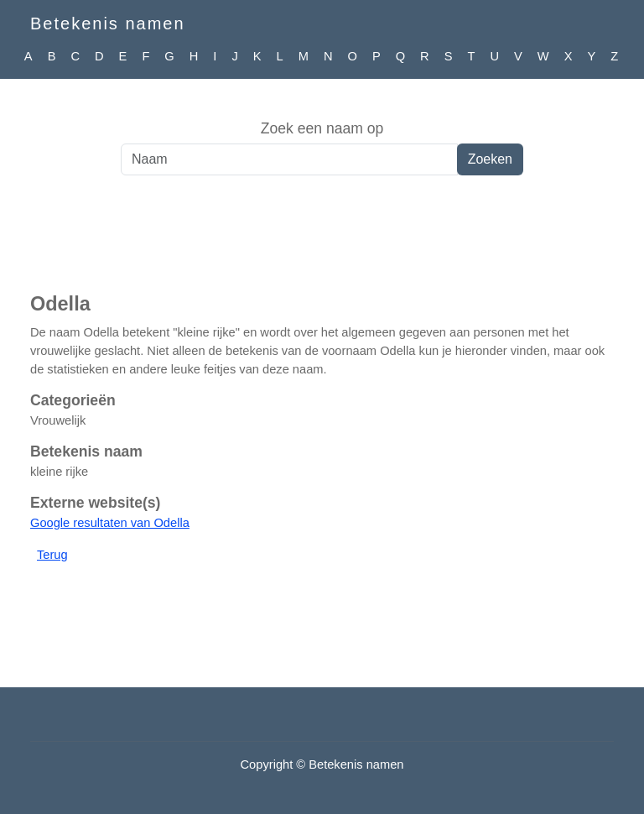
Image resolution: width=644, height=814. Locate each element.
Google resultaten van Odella (110, 523)
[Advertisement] (322, 243)
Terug (52, 555)
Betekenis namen (108, 23)
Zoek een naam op (322, 128)
